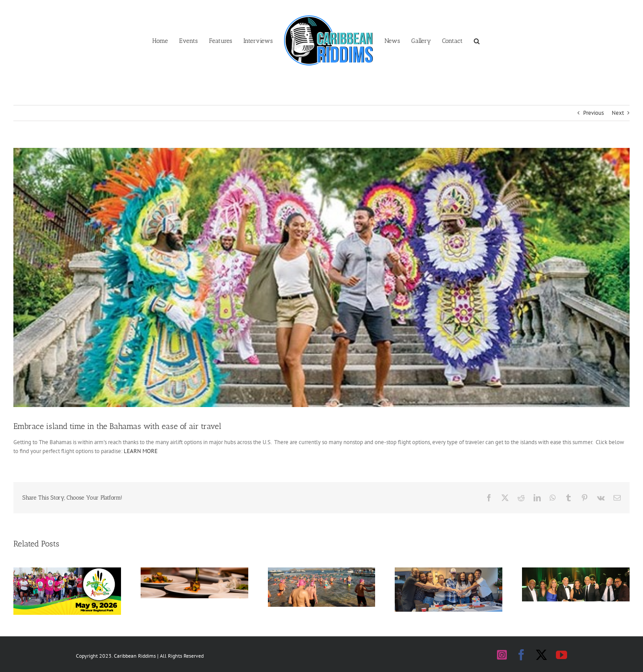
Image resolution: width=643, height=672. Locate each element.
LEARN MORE (141, 451)
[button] (477, 40)
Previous (593, 113)
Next (618, 113)
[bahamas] (321, 277)
